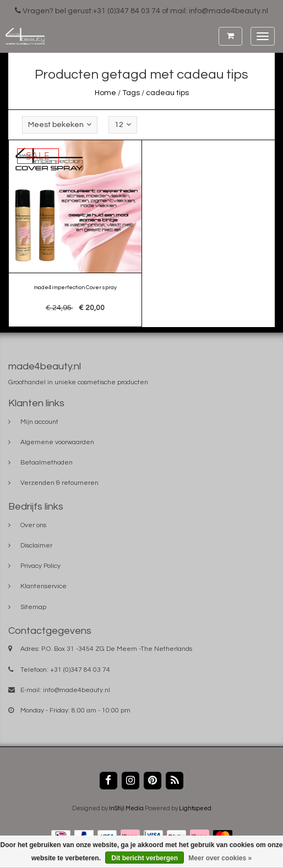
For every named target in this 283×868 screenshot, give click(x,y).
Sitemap (33, 607)
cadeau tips (167, 93)
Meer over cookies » (220, 858)
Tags (131, 93)
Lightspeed (195, 808)
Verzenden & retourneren (59, 483)
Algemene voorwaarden (57, 442)
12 (123, 125)
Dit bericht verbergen (145, 858)
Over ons (33, 525)
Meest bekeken (60, 125)
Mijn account (39, 422)
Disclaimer (36, 546)
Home (105, 93)
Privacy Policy (40, 566)
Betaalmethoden (47, 463)
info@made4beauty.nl (77, 690)
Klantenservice (43, 586)
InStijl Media (126, 808)
